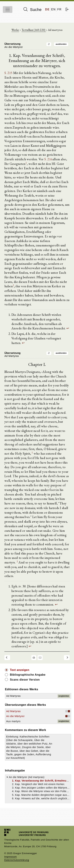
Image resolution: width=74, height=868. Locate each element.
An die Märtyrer (15, 716)
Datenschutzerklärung (17, 860)
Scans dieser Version (25, 680)
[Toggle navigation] (8, 10)
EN (53, 9)
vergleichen (64, 696)
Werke (15, 30)
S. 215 (8, 73)
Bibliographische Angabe (28, 675)
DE (47, 9)
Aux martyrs (13, 721)
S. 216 (48, 159)
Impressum (11, 857)
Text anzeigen (20, 670)
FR (59, 9)
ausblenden (61, 44)
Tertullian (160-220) (34, 30)
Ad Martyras (13, 696)
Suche (32, 10)
